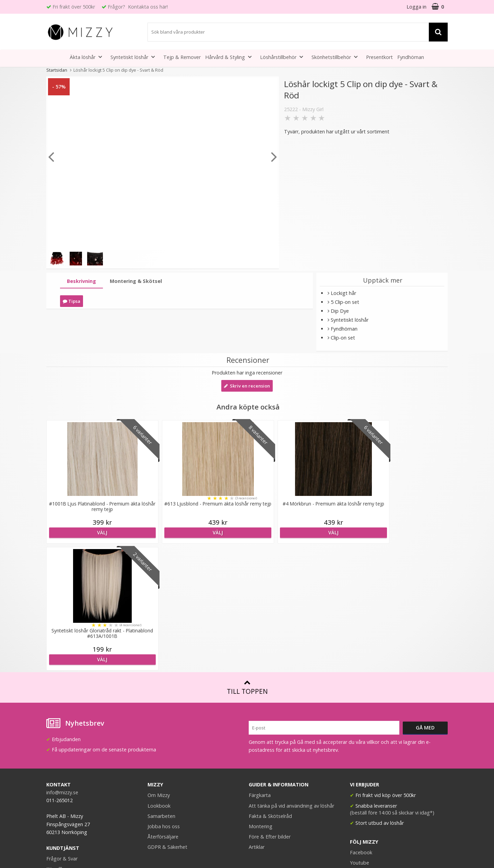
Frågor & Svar (62, 732)
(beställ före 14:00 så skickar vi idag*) (392, 686)
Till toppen (247, 561)
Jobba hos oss (164, 699)
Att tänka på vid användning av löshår (291, 679)
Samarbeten (161, 689)
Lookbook (159, 679)
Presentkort (379, 57)
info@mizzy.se (62, 665)
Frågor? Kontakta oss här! (138, 7)
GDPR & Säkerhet (167, 720)
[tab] (81, 281)
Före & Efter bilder (270, 710)
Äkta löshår (88, 57)
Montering (261, 699)
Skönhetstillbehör (337, 57)
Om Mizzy (159, 668)
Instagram (362, 746)
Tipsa (72, 301)
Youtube (360, 736)
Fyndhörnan (411, 57)
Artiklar (257, 720)
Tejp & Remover (182, 57)
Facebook (361, 726)
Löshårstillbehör (284, 57)
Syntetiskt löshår (135, 57)
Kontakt (55, 763)
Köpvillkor (57, 742)
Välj (95, 532)
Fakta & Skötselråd (270, 689)
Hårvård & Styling (230, 57)
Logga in (416, 7)
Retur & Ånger (62, 752)
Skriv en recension (247, 386)
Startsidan (57, 70)
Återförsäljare (163, 710)
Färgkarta (260, 668)
